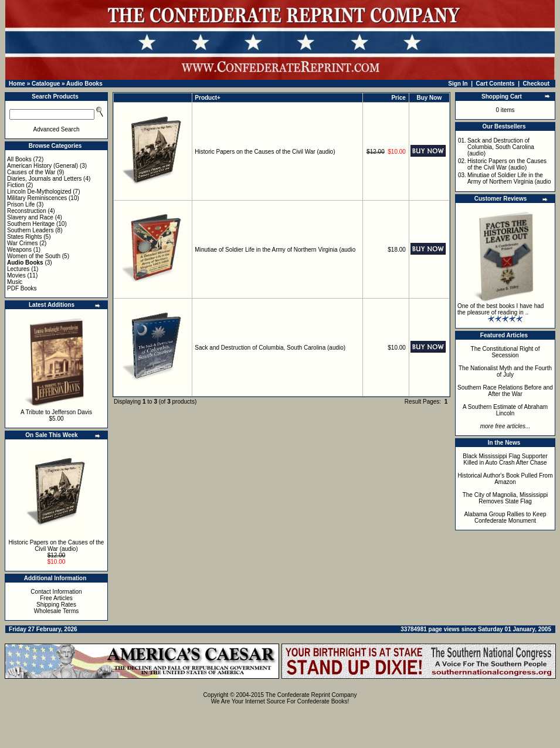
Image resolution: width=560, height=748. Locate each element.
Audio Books (84, 84)
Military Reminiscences (37, 198)
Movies (16, 275)
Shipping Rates (56, 605)
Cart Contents (495, 84)
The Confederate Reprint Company (311, 695)
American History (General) (43, 166)
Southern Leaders (30, 230)
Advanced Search (57, 129)
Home (17, 84)
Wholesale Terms (57, 611)
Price (398, 98)
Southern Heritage (31, 224)
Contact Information (56, 592)
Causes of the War (31, 172)
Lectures (18, 269)
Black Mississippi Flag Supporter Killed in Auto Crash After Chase (505, 459)
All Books (19, 159)
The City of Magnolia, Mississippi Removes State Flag (505, 498)
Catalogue (46, 84)
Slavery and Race (30, 217)
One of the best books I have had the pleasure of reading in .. (500, 309)
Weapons (19, 250)
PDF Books (22, 288)
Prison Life (21, 204)
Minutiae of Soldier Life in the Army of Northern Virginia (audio (275, 250)
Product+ (208, 98)
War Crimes (22, 243)
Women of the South (34, 256)
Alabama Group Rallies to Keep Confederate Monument (505, 517)
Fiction (16, 185)
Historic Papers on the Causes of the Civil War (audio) (57, 546)
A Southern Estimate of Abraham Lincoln (505, 410)
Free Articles (56, 598)
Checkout (537, 84)
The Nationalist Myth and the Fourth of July (505, 371)
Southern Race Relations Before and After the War (505, 391)
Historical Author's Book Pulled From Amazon (505, 479)
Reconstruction (27, 211)
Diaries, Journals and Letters (44, 179)
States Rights (24, 237)
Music (15, 282)
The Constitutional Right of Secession (505, 352)
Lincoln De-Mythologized (39, 192)
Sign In (458, 84)
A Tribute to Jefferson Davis (56, 412)
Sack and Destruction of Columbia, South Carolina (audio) (270, 348)
